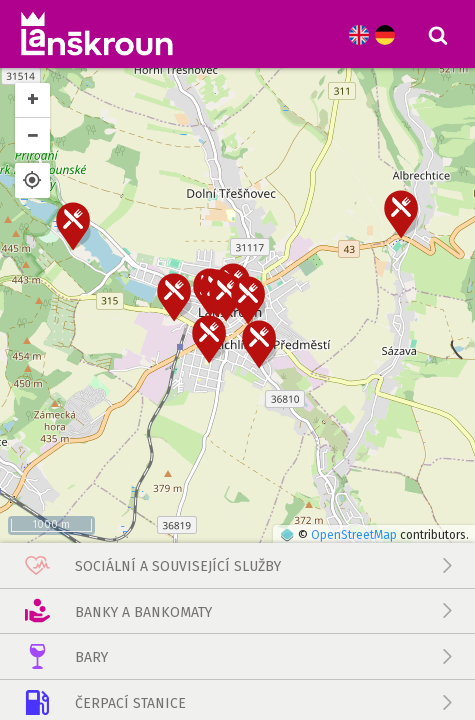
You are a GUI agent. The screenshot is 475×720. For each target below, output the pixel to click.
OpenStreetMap (354, 412)
